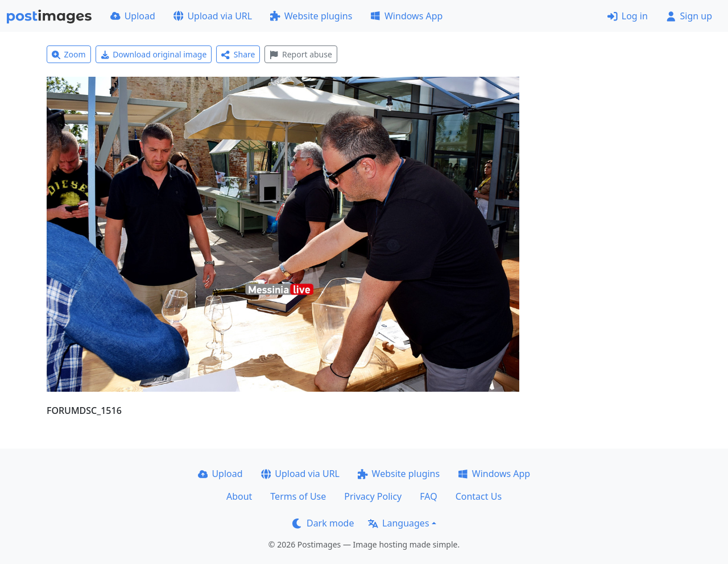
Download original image (154, 54)
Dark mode (323, 523)
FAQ (428, 496)
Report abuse (301, 54)
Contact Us (479, 496)
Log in (628, 16)
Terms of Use (298, 496)
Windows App (406, 16)
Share (238, 54)
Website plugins (311, 16)
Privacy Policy (373, 496)
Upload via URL (213, 16)
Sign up (689, 16)
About (239, 496)
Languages (398, 523)
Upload (133, 16)
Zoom (69, 54)
